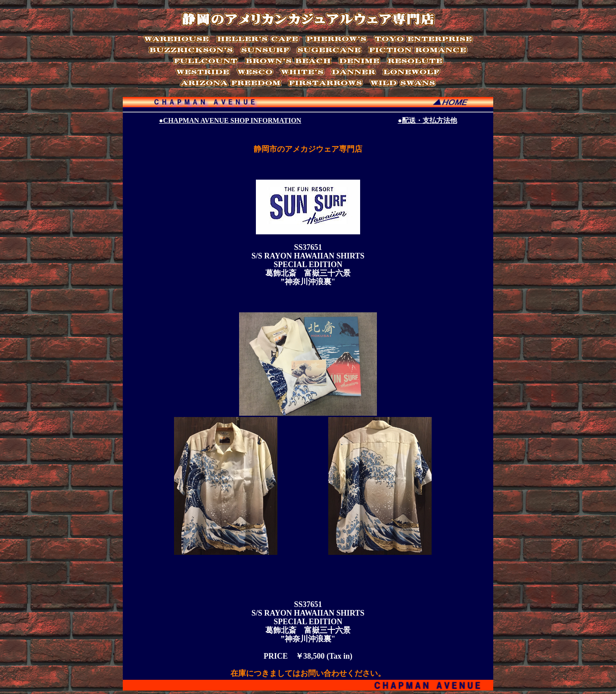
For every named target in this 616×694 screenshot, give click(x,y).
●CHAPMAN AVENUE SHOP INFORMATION (230, 120)
